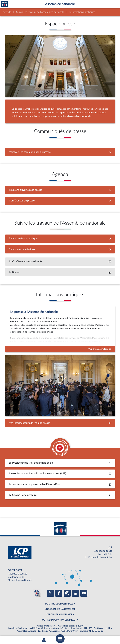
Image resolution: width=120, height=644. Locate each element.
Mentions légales (16, 628)
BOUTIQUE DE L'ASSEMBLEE (59, 604)
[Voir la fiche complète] (60, 329)
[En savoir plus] (60, 262)
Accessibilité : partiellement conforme (43, 628)
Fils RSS (89, 628)
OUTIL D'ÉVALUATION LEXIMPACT (59, 620)
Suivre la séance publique (60, 239)
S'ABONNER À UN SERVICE (59, 614)
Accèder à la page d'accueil (4, 4)
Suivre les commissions (60, 249)
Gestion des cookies (103, 628)
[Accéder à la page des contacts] (60, 423)
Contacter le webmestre (73, 628)
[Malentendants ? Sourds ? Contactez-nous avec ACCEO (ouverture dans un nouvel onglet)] (37, 593)
